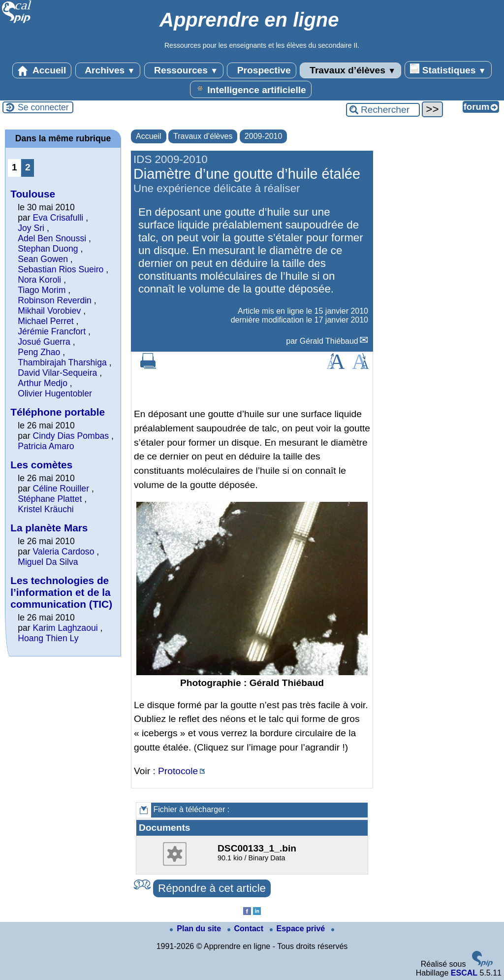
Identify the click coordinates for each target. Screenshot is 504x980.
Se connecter (43, 107)
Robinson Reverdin (55, 300)
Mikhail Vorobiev (49, 311)
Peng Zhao (39, 352)
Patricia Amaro (46, 446)
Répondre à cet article (212, 888)
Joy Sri (31, 228)
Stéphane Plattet (50, 499)
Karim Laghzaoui (65, 628)
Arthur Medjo (43, 383)
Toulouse (33, 194)
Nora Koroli (39, 280)
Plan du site (196, 929)
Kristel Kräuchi (46, 509)
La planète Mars (49, 528)
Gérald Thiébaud (329, 341)
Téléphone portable (58, 412)
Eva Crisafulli (58, 218)
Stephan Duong (48, 249)
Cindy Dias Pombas (71, 436)
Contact (247, 929)
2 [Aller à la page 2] (28, 167)
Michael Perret (46, 321)
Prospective (261, 70)
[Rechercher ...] (383, 110)
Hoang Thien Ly (48, 638)
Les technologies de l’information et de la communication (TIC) (61, 592)
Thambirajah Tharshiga (62, 362)
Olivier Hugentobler (55, 393)
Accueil (42, 70)
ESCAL (464, 973)
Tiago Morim (42, 290)
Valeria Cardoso (64, 552)
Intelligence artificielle (251, 89)
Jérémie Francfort (52, 331)
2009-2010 (264, 136)
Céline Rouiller (61, 489)
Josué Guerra (44, 342)
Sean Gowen (43, 259)
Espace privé (299, 929)
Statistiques (448, 69)
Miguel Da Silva (48, 562)
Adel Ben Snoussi (52, 238)
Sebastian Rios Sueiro (61, 269)
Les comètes (41, 465)
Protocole (178, 771)
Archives (108, 70)
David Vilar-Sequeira (57, 373)
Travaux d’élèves (350, 70)
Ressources (184, 70)
